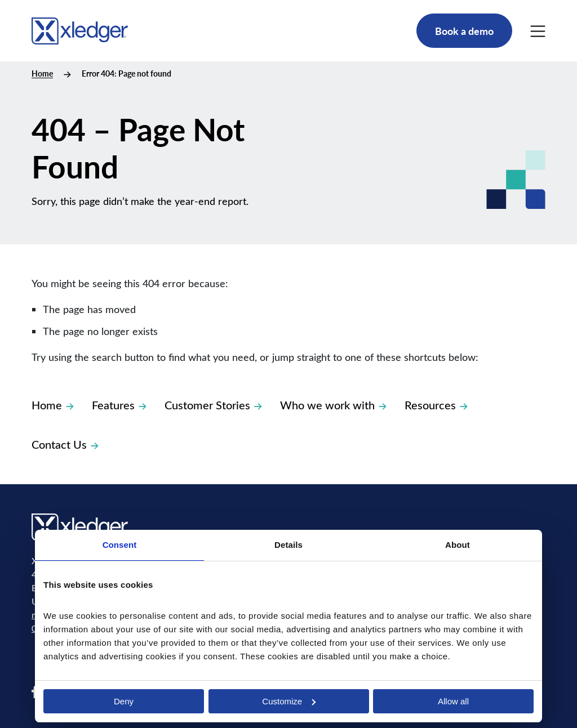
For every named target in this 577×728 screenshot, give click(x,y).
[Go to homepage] (80, 29)
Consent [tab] (120, 545)
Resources (436, 405)
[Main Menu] (538, 31)
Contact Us (65, 444)
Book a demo (464, 31)
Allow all (453, 701)
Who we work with (333, 405)
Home (42, 73)
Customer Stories (213, 405)
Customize (289, 701)
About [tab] (458, 545)
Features (119, 405)
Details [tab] (288, 545)
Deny (124, 701)
